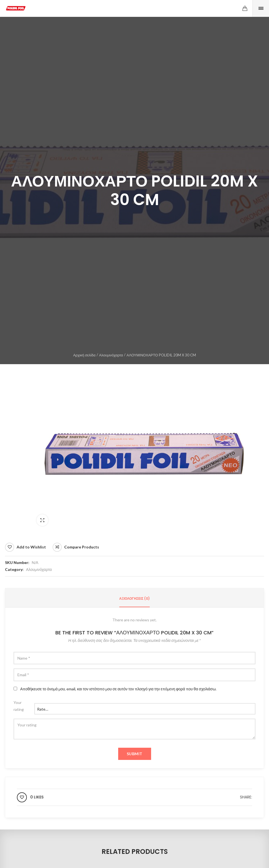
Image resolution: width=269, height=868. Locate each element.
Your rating (19, 706)
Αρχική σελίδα (84, 355)
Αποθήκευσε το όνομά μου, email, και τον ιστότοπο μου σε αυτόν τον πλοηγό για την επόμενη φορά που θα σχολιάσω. (118, 689)
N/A (35, 562)
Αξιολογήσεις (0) (134, 598)
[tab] (134, 599)
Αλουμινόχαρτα (111, 355)
